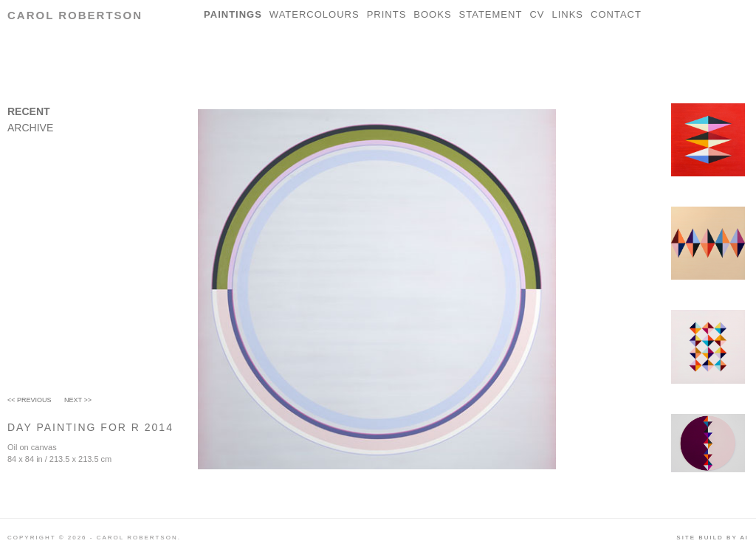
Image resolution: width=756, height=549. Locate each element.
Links (567, 14)
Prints (387, 14)
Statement (491, 14)
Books (432, 14)
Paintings (233, 14)
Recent (29, 111)
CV (537, 14)
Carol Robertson (75, 15)
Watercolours (315, 14)
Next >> (78, 400)
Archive (30, 128)
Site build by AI (712, 538)
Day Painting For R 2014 (90, 427)
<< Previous (30, 400)
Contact (616, 14)
